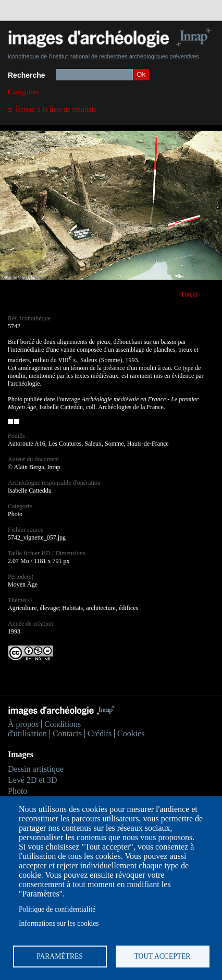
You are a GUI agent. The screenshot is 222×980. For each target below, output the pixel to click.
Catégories (23, 92)
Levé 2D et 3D (33, 780)
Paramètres (60, 956)
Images (21, 754)
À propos (23, 724)
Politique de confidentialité (57, 909)
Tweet (189, 295)
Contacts (67, 733)
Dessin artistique (36, 769)
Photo (17, 791)
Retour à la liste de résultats (56, 109)
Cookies (131, 733)
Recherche (27, 75)
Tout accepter (163, 956)
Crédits (100, 733)
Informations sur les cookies (59, 923)
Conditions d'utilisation (44, 729)
